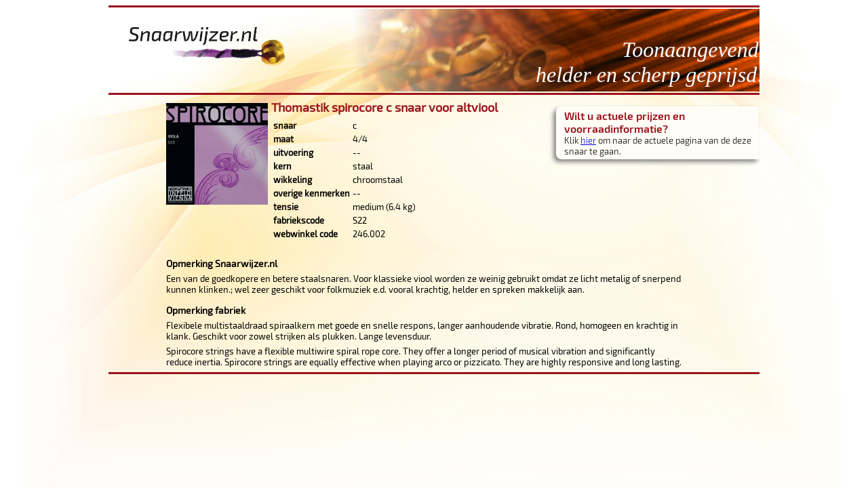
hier (588, 140)
